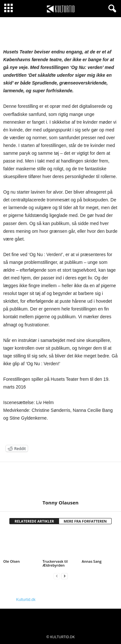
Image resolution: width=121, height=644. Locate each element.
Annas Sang (91, 561)
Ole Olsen (11, 561)
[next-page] (65, 576)
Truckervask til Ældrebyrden (55, 563)
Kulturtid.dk (26, 600)
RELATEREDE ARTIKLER (34, 521)
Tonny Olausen (61, 503)
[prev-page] (57, 576)
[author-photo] (60, 481)
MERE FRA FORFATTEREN (85, 521)
